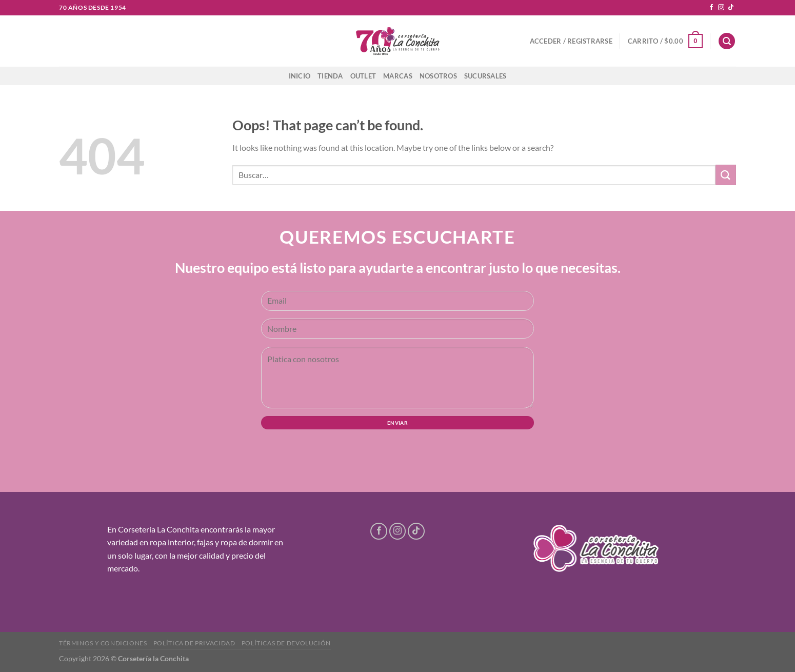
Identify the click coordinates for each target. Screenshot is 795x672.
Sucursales (485, 76)
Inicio (300, 76)
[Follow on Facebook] (711, 8)
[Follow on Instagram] (721, 8)
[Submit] (726, 175)
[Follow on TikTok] (731, 8)
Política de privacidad (194, 643)
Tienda (330, 76)
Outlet (363, 76)
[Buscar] (727, 41)
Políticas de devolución (286, 643)
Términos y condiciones (103, 643)
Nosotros (438, 76)
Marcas (398, 76)
